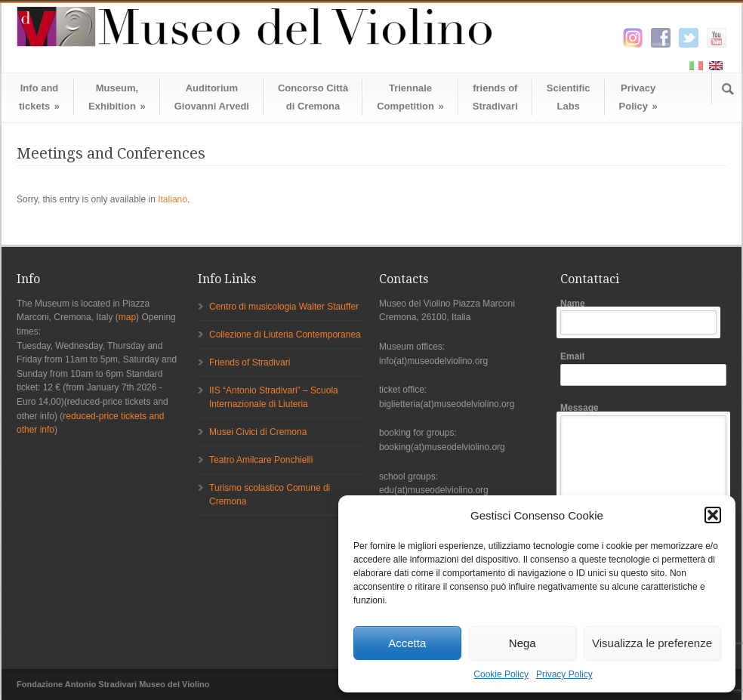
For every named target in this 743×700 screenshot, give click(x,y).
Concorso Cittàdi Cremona (313, 97)
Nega (523, 643)
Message (643, 480)
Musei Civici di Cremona (258, 432)
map (127, 317)
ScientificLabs (569, 97)
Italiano (173, 199)
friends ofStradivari (495, 97)
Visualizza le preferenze (652, 643)
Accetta (407, 643)
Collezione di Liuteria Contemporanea (285, 335)
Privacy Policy (564, 674)
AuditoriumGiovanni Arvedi (212, 97)
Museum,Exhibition (117, 97)
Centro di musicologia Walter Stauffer (284, 307)
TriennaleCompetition (410, 97)
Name (643, 317)
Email (643, 369)
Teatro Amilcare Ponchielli (261, 460)
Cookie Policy (501, 674)
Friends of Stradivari (250, 362)
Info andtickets (39, 97)
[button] (713, 515)
